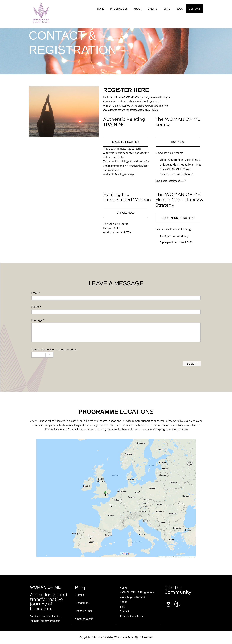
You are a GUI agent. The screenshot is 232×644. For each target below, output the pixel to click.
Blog (122, 607)
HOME (101, 9)
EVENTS (153, 9)
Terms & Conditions (131, 616)
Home (123, 588)
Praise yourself (84, 611)
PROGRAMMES (119, 9)
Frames (79, 595)
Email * (36, 293)
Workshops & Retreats (133, 597)
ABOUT (138, 9)
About (123, 602)
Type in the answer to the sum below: (55, 349)
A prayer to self (84, 619)
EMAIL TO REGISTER (125, 142)
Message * (38, 320)
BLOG (180, 9)
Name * (36, 307)
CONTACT (195, 9)
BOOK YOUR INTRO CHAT (178, 218)
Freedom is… (83, 603)
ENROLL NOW (125, 213)
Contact (124, 611)
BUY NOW (178, 142)
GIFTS (167, 9)
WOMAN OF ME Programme (137, 592)
